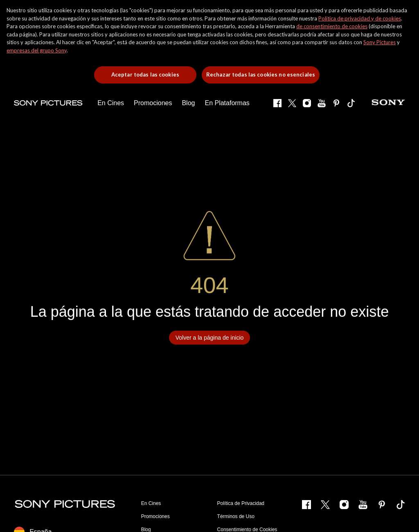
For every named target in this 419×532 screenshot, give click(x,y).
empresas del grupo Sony (37, 50)
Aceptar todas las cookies (145, 74)
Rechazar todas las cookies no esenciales (261, 74)
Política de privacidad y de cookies (360, 18)
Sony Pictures (380, 42)
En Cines (151, 503)
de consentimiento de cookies (332, 26)
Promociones (155, 516)
